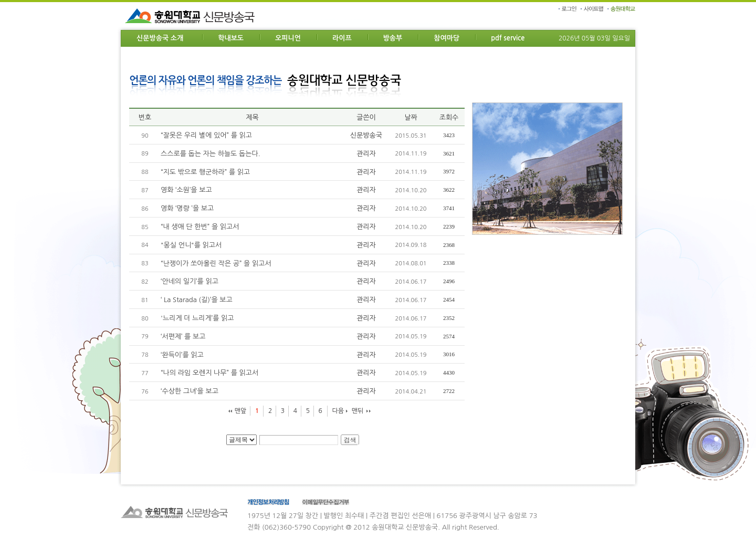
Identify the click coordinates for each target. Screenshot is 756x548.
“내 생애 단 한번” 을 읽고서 (200, 227)
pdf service (508, 38)
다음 (338, 411)
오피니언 (288, 38)
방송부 (393, 38)
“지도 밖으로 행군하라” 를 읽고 (205, 172)
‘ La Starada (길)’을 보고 (197, 300)
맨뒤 (358, 411)
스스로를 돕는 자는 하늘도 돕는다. (211, 154)
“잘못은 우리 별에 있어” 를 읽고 (206, 135)
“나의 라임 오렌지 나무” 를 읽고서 (209, 373)
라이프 (342, 38)
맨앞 (241, 411)
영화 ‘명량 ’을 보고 (187, 208)
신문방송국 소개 (160, 38)
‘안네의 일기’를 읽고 (190, 281)
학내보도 (231, 38)
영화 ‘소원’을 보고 (186, 190)
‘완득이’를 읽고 (182, 355)
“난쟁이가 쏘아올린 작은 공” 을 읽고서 (216, 263)
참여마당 (447, 38)
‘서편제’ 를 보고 (183, 337)
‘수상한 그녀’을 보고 (190, 391)
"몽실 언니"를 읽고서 (191, 245)
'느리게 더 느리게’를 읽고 (197, 318)
